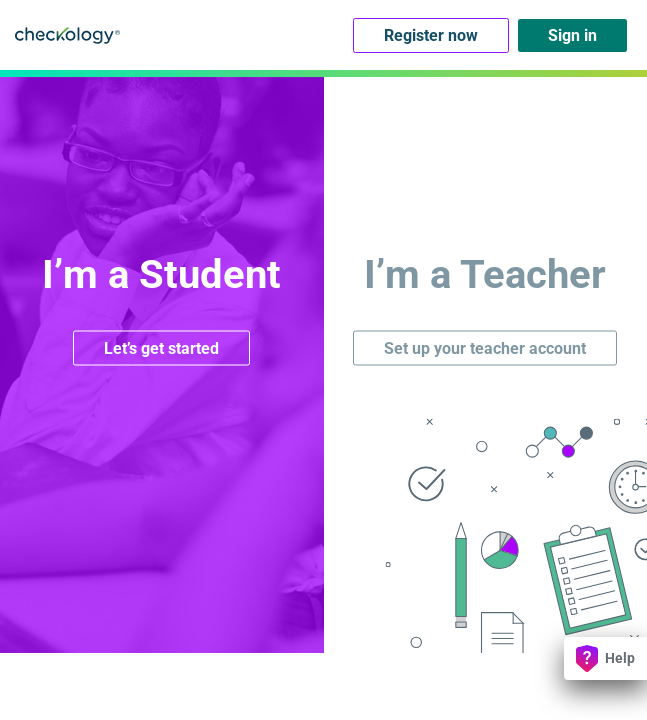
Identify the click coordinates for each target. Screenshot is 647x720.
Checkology (67, 35)
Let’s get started (161, 347)
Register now (431, 35)
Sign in (572, 35)
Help (605, 658)
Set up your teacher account (485, 347)
